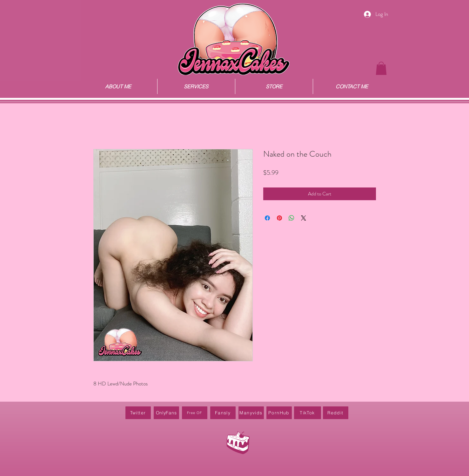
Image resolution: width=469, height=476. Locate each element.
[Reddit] (336, 413)
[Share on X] (304, 218)
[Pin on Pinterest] (279, 218)
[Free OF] (195, 413)
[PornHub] (279, 413)
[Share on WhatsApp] (291, 218)
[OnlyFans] (166, 413)
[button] (381, 68)
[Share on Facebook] (267, 218)
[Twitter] (138, 413)
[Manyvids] (251, 413)
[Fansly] (223, 413)
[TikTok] (308, 413)
